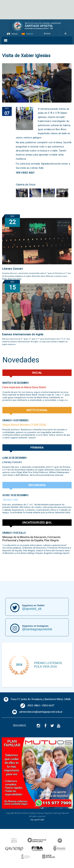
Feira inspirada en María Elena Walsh (24, 387)
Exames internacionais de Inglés (23, 334)
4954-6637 (48, 706)
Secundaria (37, 485)
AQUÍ (32, 173)
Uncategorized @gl (37, 523)
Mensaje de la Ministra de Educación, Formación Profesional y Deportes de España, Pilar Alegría (31, 539)
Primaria (37, 448)
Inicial (37, 373)
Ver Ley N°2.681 (37, 820)
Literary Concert (12, 269)
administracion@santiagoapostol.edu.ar (41, 712)
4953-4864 (34, 706)
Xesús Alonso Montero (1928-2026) (24, 425)
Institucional (37, 410)
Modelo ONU (10, 500)
